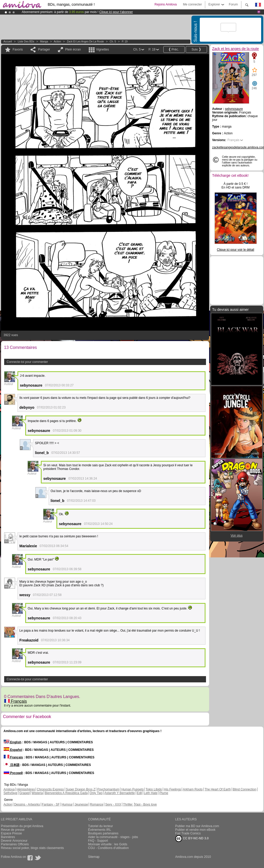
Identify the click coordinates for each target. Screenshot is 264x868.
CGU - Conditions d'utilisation (108, 848)
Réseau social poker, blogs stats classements (33, 848)
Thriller (128, 804)
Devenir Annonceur (14, 841)
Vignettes (102, 49)
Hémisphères (26, 789)
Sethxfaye (11, 793)
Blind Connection (245, 789)
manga (44, 42)
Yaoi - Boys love (146, 804)
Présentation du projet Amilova (22, 826)
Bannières (8, 837)
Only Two (96, 793)
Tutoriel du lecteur (101, 826)
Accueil (8, 42)
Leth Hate (151, 793)
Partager (44, 49)
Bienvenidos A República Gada (66, 793)
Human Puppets (132, 789)
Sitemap (94, 857)
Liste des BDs (26, 42)
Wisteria (37, 793)
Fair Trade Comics (188, 833)
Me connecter (192, 4)
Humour (67, 804)
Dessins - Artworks (27, 804)
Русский (13, 773)
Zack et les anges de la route (85, 42)
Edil (139, 793)
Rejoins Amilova (166, 4)
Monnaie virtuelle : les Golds (108, 844)
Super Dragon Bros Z (81, 789)
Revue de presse (13, 830)
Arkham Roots (193, 789)
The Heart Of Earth (218, 789)
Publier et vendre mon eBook (195, 830)
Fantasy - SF (51, 804)
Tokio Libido (154, 789)
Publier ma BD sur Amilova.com (197, 826)
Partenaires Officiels (15, 844)
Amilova (9, 789)
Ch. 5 (113, 42)
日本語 (12, 765)
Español (13, 750)
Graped (24, 793)
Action (57, 42)
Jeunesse (81, 804)
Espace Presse (12, 833)
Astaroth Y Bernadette (120, 793)
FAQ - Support (98, 841)
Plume (164, 793)
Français (16, 701)
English (13, 742)
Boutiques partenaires (103, 833)
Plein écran (73, 49)
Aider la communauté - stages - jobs (113, 837)
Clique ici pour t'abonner (116, 12)
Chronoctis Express (50, 789)
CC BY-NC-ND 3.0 (192, 839)
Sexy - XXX (113, 804)
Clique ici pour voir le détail (236, 250)
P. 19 (125, 42)
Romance (97, 804)
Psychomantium (108, 789)
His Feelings (172, 789)
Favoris (18, 49)
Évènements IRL (100, 830)
